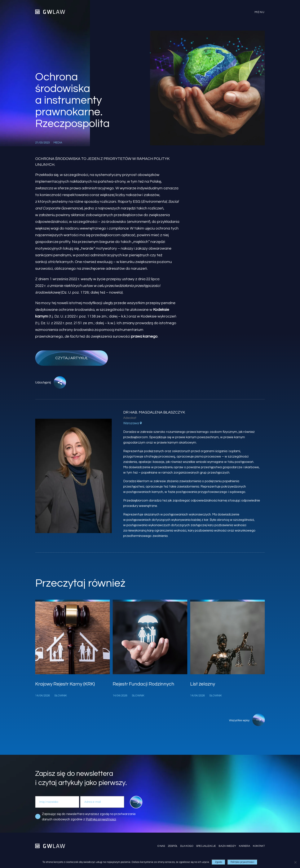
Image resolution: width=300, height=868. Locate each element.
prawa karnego (144, 336)
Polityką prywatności (101, 819)
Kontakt (259, 846)
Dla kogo (187, 846)
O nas (161, 846)
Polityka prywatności (242, 862)
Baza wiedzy (227, 846)
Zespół (173, 846)
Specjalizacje (206, 846)
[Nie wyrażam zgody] (295, 862)
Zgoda (218, 862)
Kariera (245, 846)
